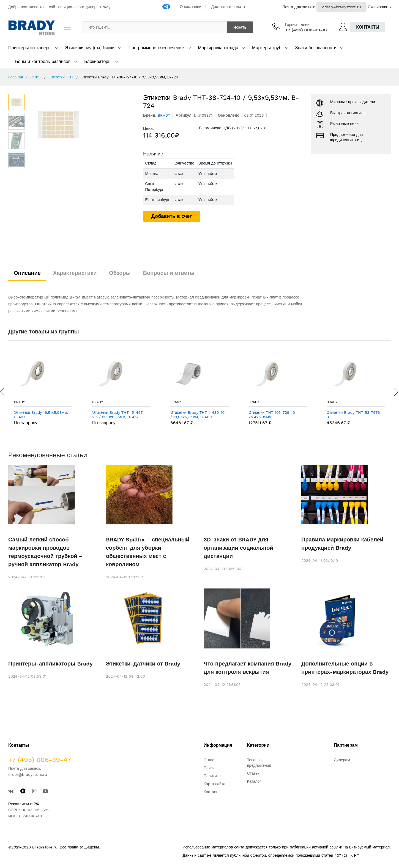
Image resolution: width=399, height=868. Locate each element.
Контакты (368, 27)
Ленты (36, 77)
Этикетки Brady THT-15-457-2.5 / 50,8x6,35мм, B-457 (118, 415)
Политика (212, 776)
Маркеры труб (267, 48)
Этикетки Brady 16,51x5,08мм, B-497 (41, 415)
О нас (209, 760)
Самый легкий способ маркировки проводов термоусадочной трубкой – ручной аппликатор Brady (45, 552)
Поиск (209, 768)
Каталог (254, 781)
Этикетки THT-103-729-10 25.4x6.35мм (272, 415)
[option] (81, 125)
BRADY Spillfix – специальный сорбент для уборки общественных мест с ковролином (148, 552)
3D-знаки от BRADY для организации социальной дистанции (238, 548)
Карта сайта (214, 784)
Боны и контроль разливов (43, 61)
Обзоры (120, 273)
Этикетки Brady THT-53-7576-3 (354, 415)
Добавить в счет (172, 216)
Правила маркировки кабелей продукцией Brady (342, 544)
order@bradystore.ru (341, 7)
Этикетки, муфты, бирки (90, 48)
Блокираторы (98, 61)
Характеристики (75, 273)
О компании (191, 7)
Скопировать (379, 7)
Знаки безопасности (316, 48)
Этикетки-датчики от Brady (143, 664)
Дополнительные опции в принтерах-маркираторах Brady (345, 668)
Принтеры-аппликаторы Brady (50, 664)
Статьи (253, 773)
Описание (27, 273)
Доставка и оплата (228, 7)
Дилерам (342, 760)
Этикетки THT (61, 77)
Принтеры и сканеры (30, 48)
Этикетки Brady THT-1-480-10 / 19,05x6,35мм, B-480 (197, 415)
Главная (16, 77)
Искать (240, 27)
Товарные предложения (259, 763)
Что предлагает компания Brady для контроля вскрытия (247, 668)
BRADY (19, 402)
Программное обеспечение (156, 48)
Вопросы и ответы (169, 273)
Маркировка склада (218, 48)
